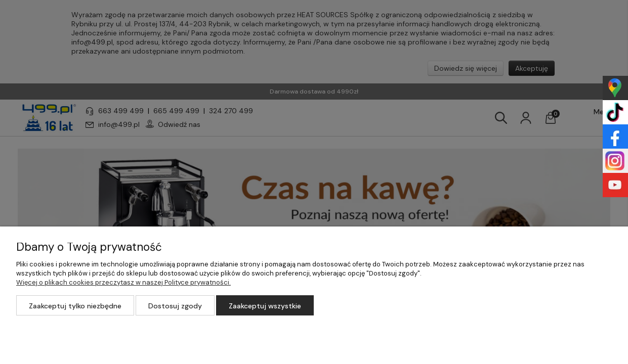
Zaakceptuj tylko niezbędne (75, 306)
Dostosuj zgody (175, 306)
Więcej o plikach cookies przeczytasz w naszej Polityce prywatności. (123, 282)
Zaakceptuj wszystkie (265, 306)
